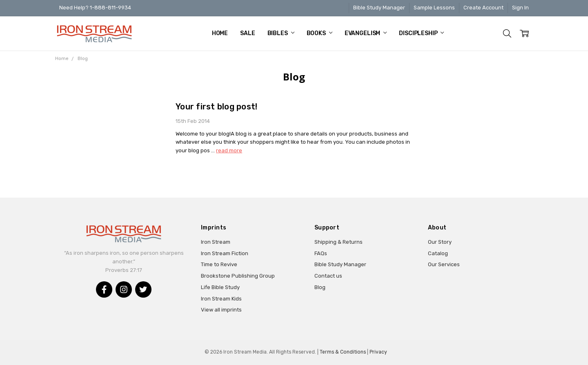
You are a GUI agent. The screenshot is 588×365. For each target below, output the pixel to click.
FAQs (321, 253)
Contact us (328, 276)
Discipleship (421, 33)
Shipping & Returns (339, 242)
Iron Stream (216, 242)
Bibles (281, 33)
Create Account (483, 8)
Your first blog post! (216, 107)
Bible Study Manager (379, 8)
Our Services (444, 264)
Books (320, 33)
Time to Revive (219, 264)
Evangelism (366, 33)
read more (229, 150)
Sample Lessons (434, 8)
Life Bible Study (220, 287)
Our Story (440, 242)
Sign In (520, 8)
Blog (320, 287)
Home (220, 33)
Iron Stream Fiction (225, 253)
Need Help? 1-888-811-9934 (95, 8)
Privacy (378, 352)
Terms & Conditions (343, 352)
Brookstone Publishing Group (238, 276)
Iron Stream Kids (221, 299)
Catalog (438, 253)
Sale (247, 33)
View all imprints (221, 310)
